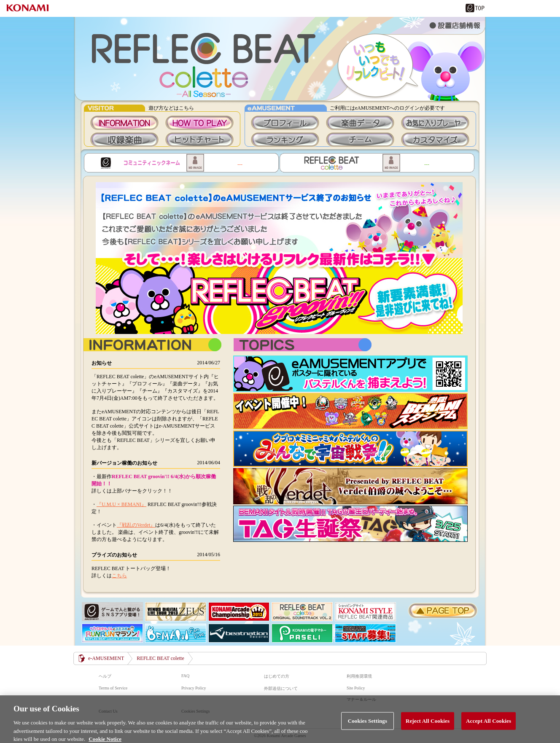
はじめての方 (277, 676)
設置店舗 (455, 25)
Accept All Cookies (489, 725)
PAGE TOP (443, 611)
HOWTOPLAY (199, 123)
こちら (119, 576)
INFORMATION (124, 123)
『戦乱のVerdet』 (136, 525)
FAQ (185, 676)
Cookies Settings (367, 725)
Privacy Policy (194, 688)
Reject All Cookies (428, 725)
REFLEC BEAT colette (280, 59)
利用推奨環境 (359, 676)
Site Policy (356, 688)
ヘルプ (105, 676)
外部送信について (281, 688)
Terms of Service (113, 688)
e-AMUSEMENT (106, 658)
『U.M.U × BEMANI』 (121, 504)
